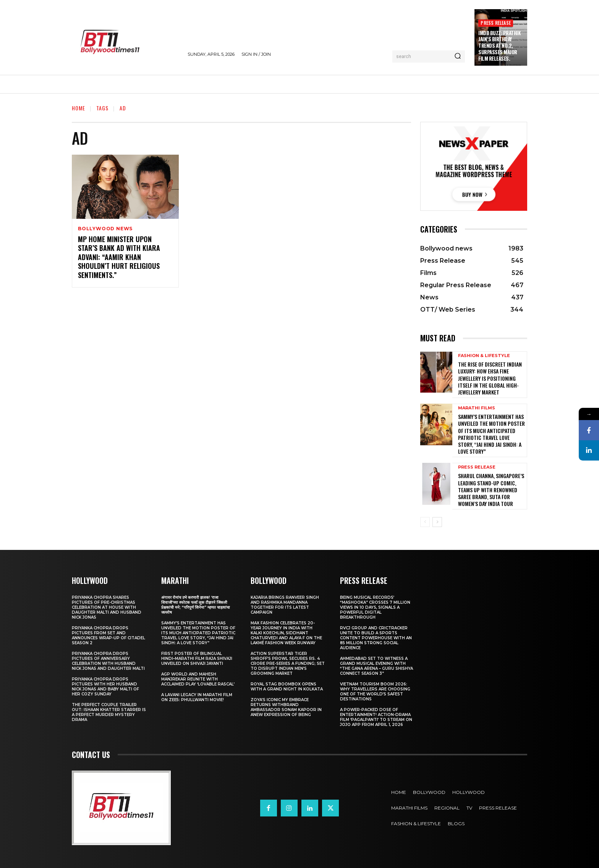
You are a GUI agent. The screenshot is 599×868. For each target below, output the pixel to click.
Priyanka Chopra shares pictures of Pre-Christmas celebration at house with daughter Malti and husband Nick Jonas (107, 607)
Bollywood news (105, 229)
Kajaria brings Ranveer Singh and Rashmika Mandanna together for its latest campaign (285, 605)
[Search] (458, 57)
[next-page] (437, 522)
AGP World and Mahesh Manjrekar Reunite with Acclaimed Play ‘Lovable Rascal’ (198, 679)
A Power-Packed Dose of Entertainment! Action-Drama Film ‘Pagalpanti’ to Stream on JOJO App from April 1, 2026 (376, 717)
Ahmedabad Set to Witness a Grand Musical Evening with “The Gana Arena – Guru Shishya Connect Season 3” (376, 666)
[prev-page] (425, 522)
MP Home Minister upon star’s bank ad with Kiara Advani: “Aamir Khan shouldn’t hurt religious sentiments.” (119, 257)
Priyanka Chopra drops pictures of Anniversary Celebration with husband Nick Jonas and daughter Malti (108, 661)
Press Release (496, 23)
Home (79, 108)
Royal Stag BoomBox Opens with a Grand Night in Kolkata (287, 687)
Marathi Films (477, 408)
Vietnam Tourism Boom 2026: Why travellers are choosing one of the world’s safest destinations (375, 692)
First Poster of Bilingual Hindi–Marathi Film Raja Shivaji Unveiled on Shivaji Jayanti (197, 659)
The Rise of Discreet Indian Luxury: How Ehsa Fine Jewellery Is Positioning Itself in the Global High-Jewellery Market (490, 378)
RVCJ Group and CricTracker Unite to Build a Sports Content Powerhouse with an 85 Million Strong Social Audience (376, 638)
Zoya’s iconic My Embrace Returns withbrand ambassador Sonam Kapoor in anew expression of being (286, 707)
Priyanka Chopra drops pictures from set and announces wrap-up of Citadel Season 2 (108, 635)
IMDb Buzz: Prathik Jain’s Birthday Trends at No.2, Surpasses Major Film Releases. (499, 46)
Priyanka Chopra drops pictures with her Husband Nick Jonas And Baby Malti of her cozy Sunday (105, 687)
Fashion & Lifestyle (484, 356)
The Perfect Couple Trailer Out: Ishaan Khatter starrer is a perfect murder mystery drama (109, 712)
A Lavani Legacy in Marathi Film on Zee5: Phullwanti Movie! (197, 697)
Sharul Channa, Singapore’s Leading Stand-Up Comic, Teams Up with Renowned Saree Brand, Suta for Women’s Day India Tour (491, 490)
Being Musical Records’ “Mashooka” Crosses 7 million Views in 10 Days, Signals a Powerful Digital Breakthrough (375, 607)
